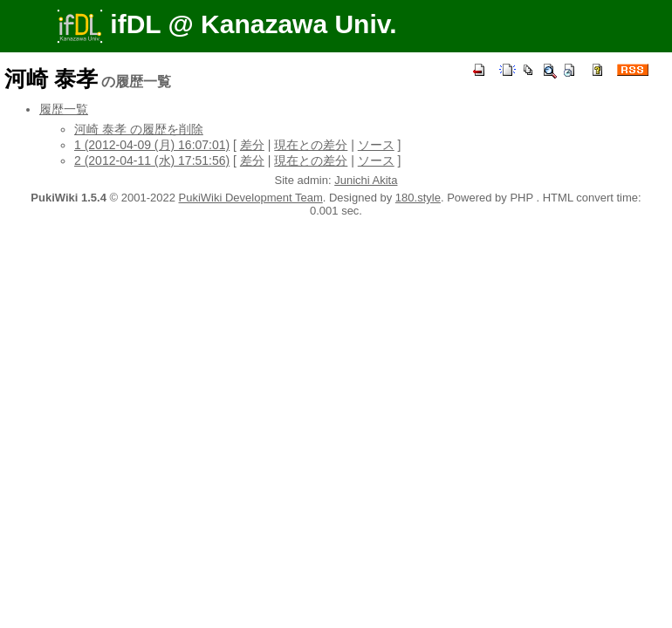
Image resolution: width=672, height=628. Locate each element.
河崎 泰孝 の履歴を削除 (139, 129)
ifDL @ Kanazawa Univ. (227, 24)
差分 (252, 145)
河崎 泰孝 (51, 78)
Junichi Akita (366, 180)
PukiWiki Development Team (251, 198)
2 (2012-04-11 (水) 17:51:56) (152, 160)
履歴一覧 (64, 109)
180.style (418, 198)
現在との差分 (311, 145)
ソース (376, 145)
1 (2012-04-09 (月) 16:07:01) (152, 145)
